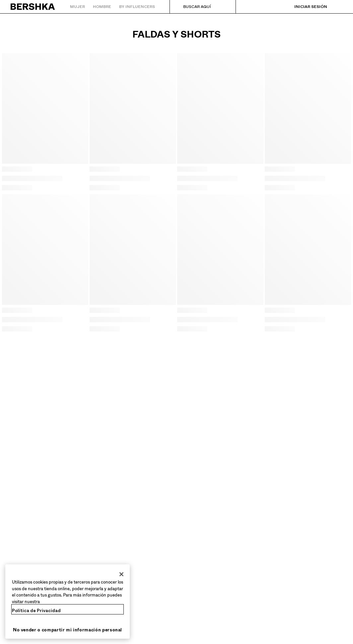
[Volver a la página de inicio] (33, 7)
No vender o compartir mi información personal (68, 630)
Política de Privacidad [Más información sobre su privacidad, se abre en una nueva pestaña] (36, 611)
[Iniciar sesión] (304, 7)
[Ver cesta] (337, 7)
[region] (68, 601)
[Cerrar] (121, 574)
